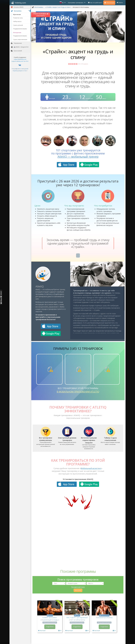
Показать (78, 590)
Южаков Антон (105, 615)
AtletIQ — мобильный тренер (78, 156)
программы (39, 7)
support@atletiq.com (20, 59)
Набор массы (17, 21)
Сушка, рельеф (18, 25)
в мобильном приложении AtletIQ (78, 392)
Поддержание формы (20, 29)
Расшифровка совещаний (20, 69)
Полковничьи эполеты (104, 617)
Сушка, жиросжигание (20, 39)
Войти (120, 3)
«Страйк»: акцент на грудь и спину (58, 7)
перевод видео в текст (20, 71)
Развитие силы (18, 18)
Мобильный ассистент (91, 468)
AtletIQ (40, 286)
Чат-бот (26, 61)
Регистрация (109, 3)
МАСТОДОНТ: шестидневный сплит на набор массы (77, 619)
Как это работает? (95, 3)
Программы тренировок (77, 3)
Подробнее (50, 627)
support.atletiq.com (17, 61)
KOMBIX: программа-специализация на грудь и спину (50, 620)
